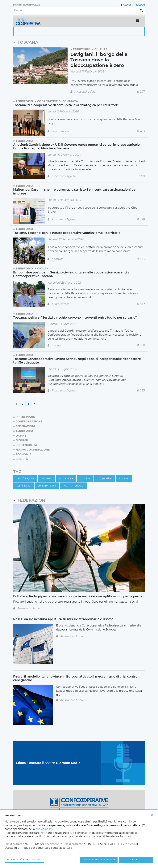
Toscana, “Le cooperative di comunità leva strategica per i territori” (66, 105)
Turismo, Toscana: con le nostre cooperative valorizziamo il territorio (67, 233)
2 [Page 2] (23, 404)
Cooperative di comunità (58, 101)
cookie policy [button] (44, 829)
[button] (152, 815)
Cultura (101, 49)
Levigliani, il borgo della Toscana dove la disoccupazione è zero (99, 60)
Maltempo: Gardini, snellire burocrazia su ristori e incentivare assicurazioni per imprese (75, 191)
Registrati (139, 5)
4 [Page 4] (35, 404)
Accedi (127, 5)
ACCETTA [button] (136, 860)
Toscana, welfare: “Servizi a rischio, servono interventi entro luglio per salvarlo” (75, 317)
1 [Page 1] (16, 404)
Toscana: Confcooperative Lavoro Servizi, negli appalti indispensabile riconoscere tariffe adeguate (77, 361)
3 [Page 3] (29, 404)
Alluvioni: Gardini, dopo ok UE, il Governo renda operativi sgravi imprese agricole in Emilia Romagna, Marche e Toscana (78, 146)
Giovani (43, 268)
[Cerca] (76, 11)
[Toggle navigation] (137, 22)
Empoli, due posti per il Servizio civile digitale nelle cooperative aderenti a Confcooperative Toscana (71, 274)
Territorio (82, 49)
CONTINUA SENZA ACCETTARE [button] (99, 860)
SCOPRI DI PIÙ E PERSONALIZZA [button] (24, 860)
